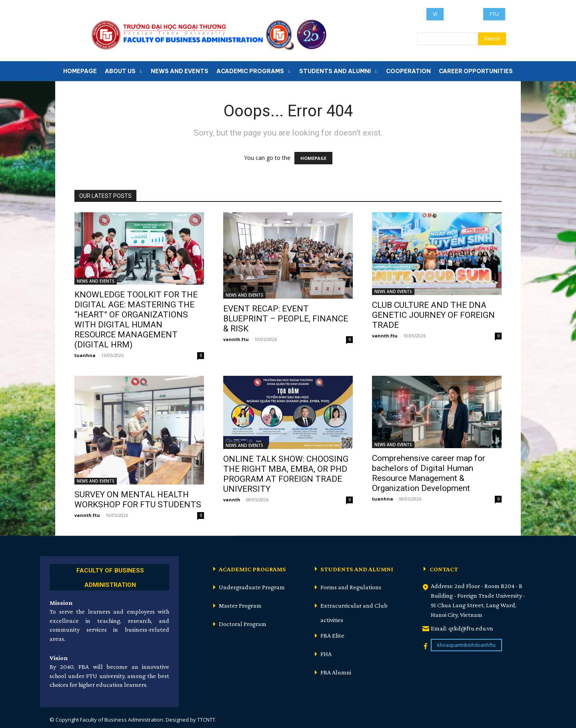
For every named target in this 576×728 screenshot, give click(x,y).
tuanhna (85, 355)
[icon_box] (109, 576)
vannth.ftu (236, 339)
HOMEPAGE (313, 158)
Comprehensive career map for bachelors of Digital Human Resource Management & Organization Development (429, 473)
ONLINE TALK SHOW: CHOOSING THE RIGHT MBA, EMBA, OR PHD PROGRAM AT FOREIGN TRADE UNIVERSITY (286, 474)
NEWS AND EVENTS (96, 281)
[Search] (492, 39)
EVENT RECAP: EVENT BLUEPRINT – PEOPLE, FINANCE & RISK (286, 319)
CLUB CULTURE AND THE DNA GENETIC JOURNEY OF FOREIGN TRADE (433, 315)
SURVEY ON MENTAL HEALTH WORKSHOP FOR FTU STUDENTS (138, 500)
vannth (232, 500)
